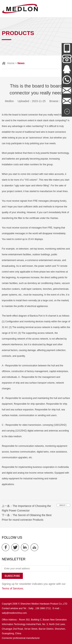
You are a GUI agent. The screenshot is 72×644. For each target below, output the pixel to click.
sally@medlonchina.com (14, 613)
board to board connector (25, 115)
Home (11, 63)
